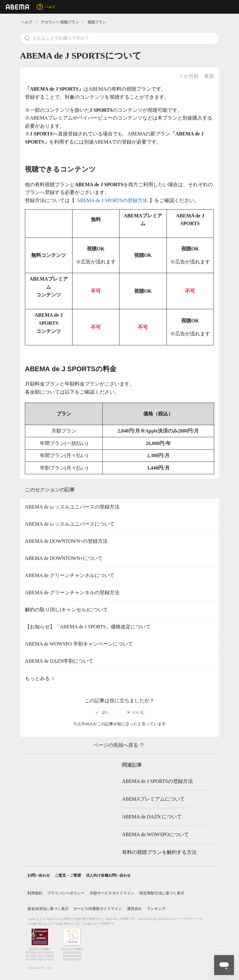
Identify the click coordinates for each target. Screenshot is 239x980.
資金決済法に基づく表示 (48, 909)
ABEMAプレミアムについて (153, 799)
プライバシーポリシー (66, 893)
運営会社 (134, 909)
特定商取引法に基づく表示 (162, 893)
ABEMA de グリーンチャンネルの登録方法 (72, 592)
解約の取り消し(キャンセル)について (66, 610)
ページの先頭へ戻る (119, 745)
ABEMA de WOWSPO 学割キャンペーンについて (79, 644)
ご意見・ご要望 (68, 875)
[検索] (119, 38)
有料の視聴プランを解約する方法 (159, 852)
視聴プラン (97, 22)
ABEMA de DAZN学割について (59, 661)
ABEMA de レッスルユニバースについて (70, 524)
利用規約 (35, 893)
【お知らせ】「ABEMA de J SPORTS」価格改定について (88, 627)
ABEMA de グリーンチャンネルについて (70, 575)
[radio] (102, 712)
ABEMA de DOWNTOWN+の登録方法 (66, 541)
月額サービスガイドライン (112, 893)
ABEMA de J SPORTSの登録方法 (112, 200)
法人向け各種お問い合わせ (108, 875)
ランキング (156, 909)
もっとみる (37, 678)
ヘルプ (27, 22)
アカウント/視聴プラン (60, 22)
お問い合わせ (39, 875)
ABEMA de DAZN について (152, 817)
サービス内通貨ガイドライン (98, 909)
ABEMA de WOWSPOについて (155, 834)
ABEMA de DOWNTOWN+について (64, 558)
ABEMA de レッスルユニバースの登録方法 (72, 507)
